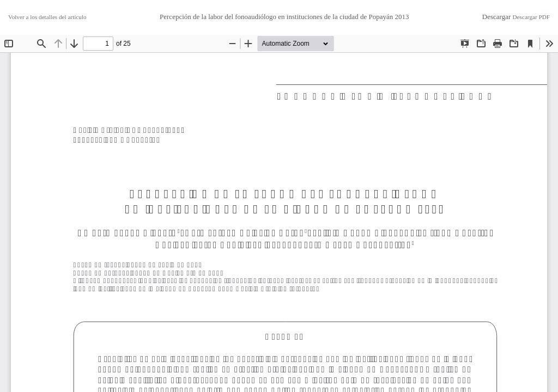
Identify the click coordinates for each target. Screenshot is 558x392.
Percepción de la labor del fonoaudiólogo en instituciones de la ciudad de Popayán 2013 (284, 17)
